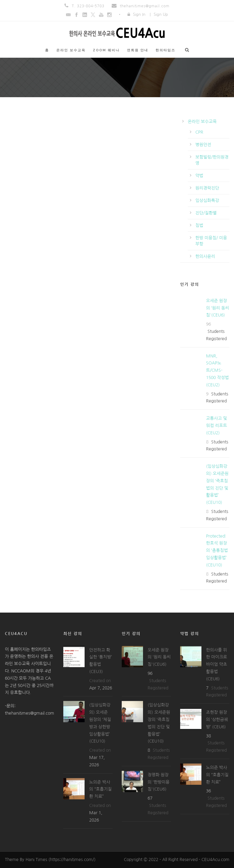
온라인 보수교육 (71, 50)
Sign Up (161, 14)
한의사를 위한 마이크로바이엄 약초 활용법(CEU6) (217, 664)
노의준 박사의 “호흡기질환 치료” (100, 789)
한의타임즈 (165, 50)
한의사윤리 (205, 256)
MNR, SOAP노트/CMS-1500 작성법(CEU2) (217, 370)
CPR (199, 132)
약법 (199, 176)
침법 (199, 225)
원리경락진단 (207, 188)
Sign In (139, 14)
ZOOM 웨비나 (106, 50)
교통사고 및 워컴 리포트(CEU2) (217, 425)
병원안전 (203, 145)
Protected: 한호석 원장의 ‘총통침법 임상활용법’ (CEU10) (217, 550)
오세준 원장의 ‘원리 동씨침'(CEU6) (218, 308)
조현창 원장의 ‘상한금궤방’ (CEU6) (217, 719)
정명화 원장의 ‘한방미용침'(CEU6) (159, 782)
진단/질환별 (206, 213)
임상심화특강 (207, 200)
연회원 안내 (138, 50)
